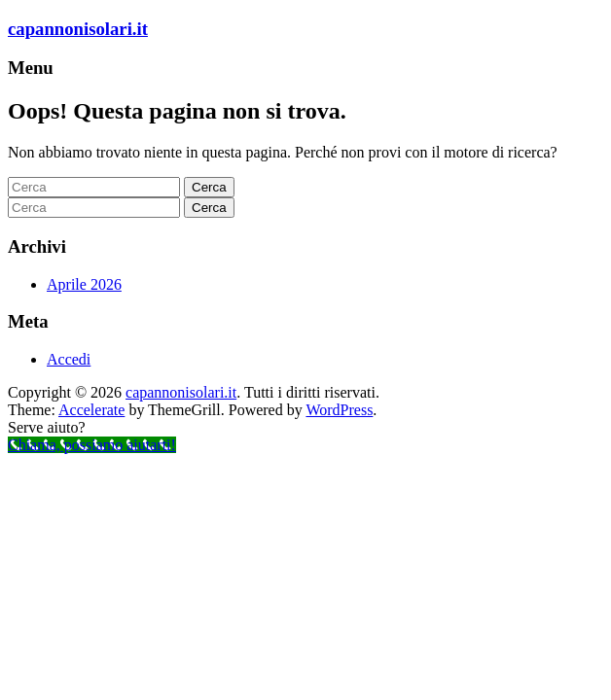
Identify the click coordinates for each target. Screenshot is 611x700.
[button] (305, 428)
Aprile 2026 (84, 284)
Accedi (69, 359)
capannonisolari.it (78, 29)
